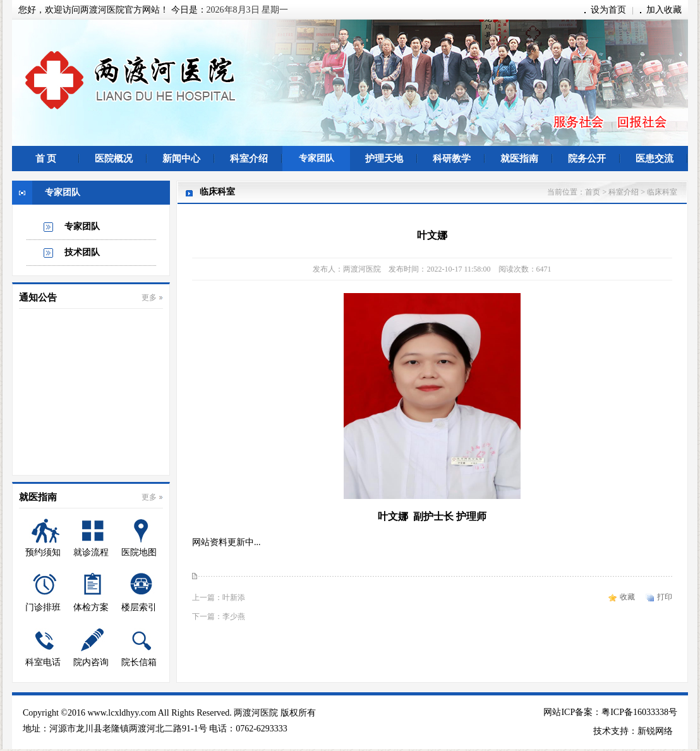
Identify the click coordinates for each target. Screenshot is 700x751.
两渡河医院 (256, 713)
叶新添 (234, 598)
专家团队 (82, 226)
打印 (665, 597)
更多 (149, 297)
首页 (593, 192)
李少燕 (234, 616)
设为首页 (608, 10)
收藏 (627, 597)
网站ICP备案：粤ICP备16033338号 (610, 712)
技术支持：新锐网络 (633, 731)
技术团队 (82, 252)
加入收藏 (664, 10)
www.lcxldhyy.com (122, 713)
